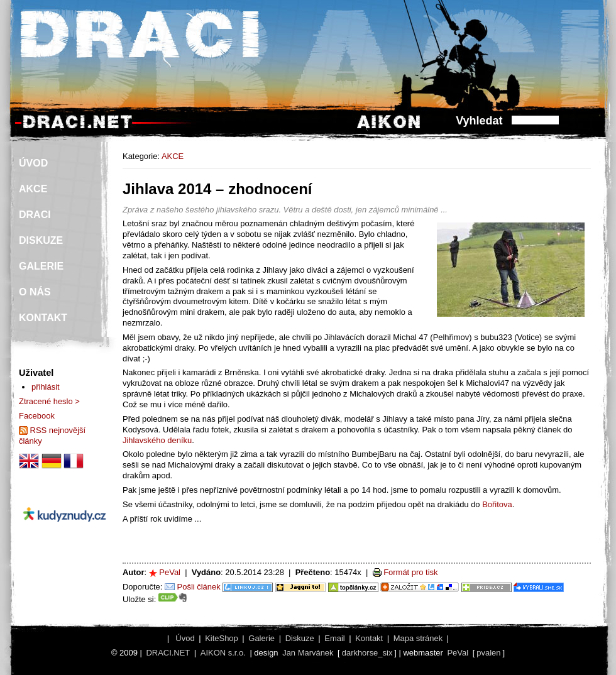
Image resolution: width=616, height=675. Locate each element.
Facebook (37, 416)
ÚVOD (33, 163)
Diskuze (300, 638)
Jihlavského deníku (157, 440)
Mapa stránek (418, 638)
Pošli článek (199, 587)
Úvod (185, 638)
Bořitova (497, 504)
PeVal (170, 572)
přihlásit (46, 387)
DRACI (35, 215)
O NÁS (35, 292)
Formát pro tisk (410, 572)
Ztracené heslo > (49, 401)
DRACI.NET (168, 653)
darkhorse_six (367, 653)
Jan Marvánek (308, 653)
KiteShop (222, 638)
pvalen (488, 653)
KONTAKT (43, 318)
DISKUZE (41, 240)
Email (334, 638)
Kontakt (369, 638)
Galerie (261, 638)
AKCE (173, 156)
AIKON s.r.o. (223, 653)
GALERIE (41, 266)
